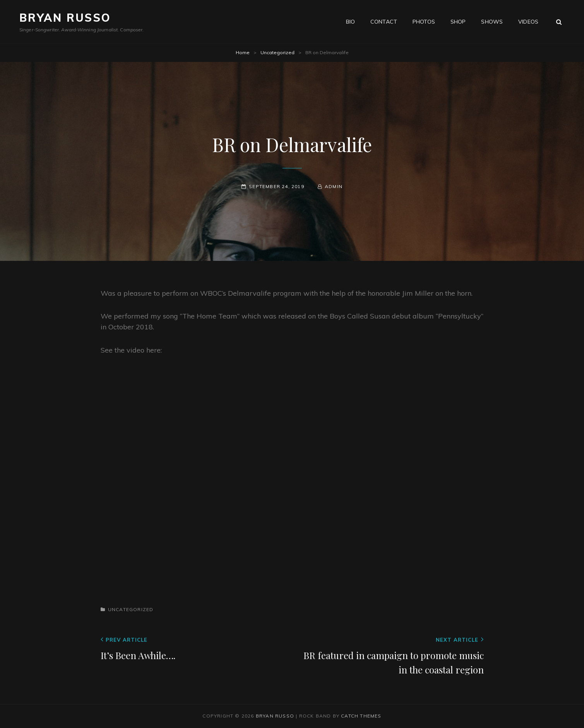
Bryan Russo (65, 18)
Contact (384, 22)
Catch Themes (361, 716)
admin (334, 186)
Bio (350, 22)
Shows (492, 22)
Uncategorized (277, 52)
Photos (424, 22)
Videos (528, 22)
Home (243, 52)
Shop (458, 22)
